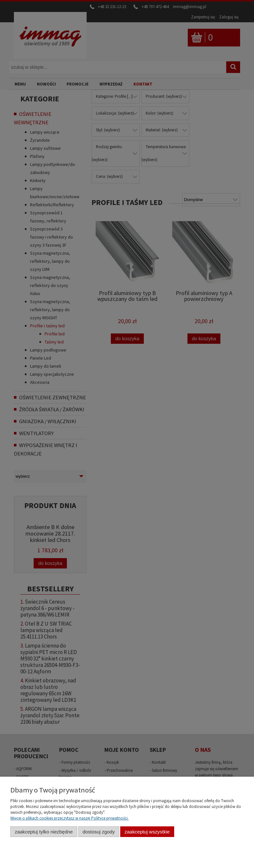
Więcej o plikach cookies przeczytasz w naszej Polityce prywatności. (69, 818)
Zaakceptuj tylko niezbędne (44, 832)
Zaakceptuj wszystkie (147, 832)
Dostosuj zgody (99, 832)
